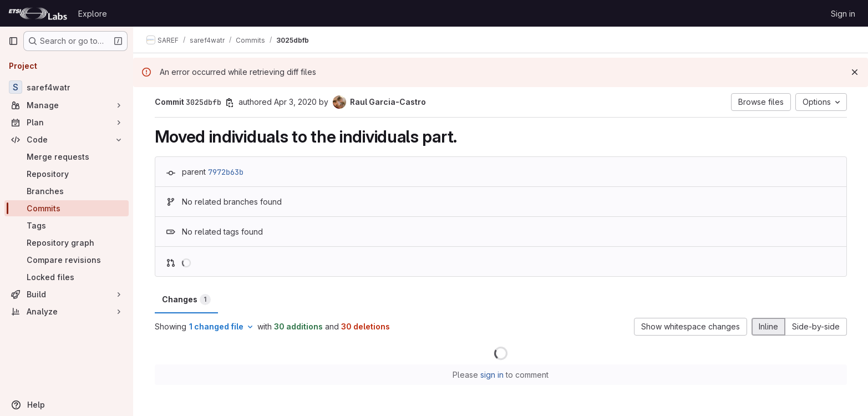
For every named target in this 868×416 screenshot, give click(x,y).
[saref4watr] (67, 87)
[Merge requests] (67, 157)
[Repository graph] (67, 243)
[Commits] (67, 208)
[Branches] (67, 191)
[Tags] (67, 225)
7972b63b (226, 172)
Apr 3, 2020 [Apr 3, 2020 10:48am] (295, 102)
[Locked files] (67, 277)
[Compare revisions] (67, 260)
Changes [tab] (186, 300)
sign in (492, 375)
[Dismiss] (855, 72)
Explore (93, 14)
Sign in (843, 14)
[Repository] (67, 174)
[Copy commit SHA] (230, 103)
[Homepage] (38, 13)
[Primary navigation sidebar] (13, 41)
